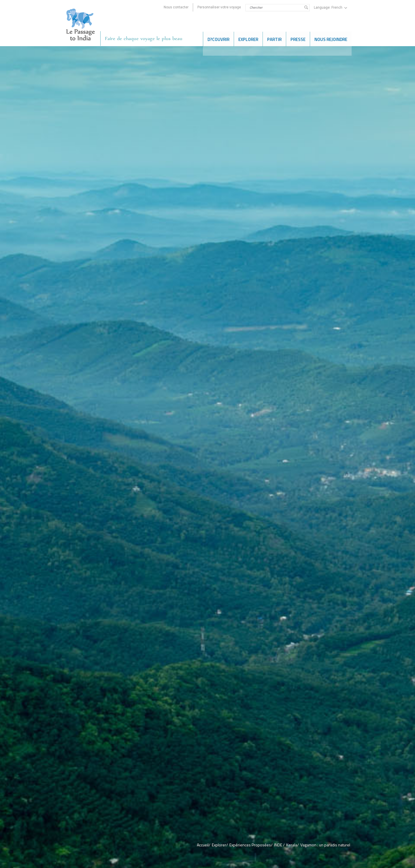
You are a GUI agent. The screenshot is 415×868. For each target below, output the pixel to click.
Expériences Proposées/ (251, 845)
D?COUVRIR (218, 39)
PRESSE (298, 39)
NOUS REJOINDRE (331, 39)
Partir (274, 39)
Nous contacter (176, 7)
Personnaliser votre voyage (219, 7)
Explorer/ (220, 845)
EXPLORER (248, 39)
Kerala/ (293, 845)
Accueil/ (204, 845)
